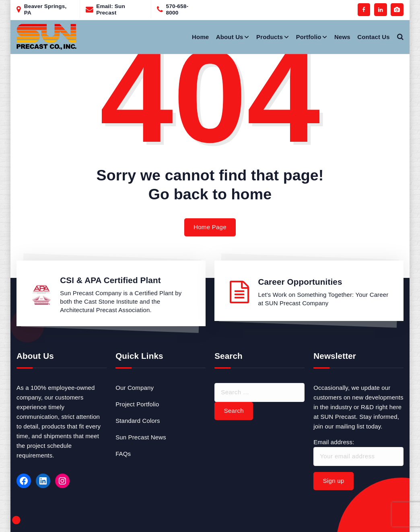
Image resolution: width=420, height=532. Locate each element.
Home (200, 37)
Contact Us (374, 37)
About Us (230, 37)
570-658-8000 (177, 9)
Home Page (210, 227)
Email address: (358, 452)
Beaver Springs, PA (45, 9)
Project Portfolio (137, 404)
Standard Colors (138, 421)
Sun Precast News (141, 437)
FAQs (123, 454)
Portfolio (309, 37)
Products (270, 37)
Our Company (135, 388)
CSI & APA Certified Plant (110, 280)
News (342, 37)
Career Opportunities (300, 282)
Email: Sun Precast (111, 9)
